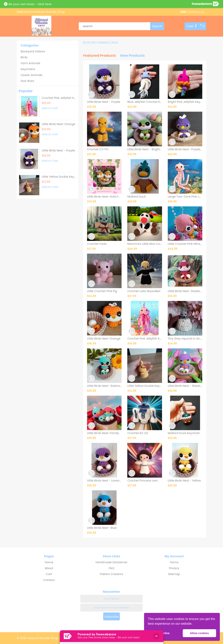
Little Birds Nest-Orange (59, 124)
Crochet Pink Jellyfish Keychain (145, 339)
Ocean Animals (32, 75)
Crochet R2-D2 (138, 433)
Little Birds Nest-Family (103, 433)
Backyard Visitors (33, 51)
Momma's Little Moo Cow (145, 244)
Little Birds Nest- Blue (102, 528)
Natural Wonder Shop (49, 12)
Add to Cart (50, 108)
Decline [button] (164, 633)
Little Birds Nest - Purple (58, 150)
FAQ (111, 568)
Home (49, 562)
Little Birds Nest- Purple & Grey (185, 149)
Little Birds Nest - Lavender (104, 481)
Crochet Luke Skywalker (144, 291)
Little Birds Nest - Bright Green (145, 149)
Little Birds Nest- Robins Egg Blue (104, 386)
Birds (24, 57)
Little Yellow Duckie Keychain (59, 177)
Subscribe (111, 617)
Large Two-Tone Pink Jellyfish (185, 197)
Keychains (28, 69)
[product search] (121, 26)
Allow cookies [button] (199, 633)
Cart (49, 574)
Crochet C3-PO (98, 149)
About (49, 568)
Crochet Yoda (97, 244)
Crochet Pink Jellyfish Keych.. (59, 98)
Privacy (174, 568)
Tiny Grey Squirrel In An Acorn (185, 339)
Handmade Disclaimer (111, 562)
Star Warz (27, 81)
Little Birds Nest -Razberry (185, 291)
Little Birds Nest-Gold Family (104, 197)
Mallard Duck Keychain (184, 433)
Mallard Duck (136, 197)
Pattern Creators (111, 574)
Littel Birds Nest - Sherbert (185, 386)
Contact (49, 580)
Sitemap (174, 574)
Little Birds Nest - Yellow (184, 481)
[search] (157, 26)
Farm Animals (30, 63)
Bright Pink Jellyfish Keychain (185, 102)
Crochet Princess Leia (142, 481)
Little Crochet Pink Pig (102, 291)
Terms (174, 562)
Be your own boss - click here (30, 4)
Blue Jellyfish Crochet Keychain (145, 102)
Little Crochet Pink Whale (185, 244)
